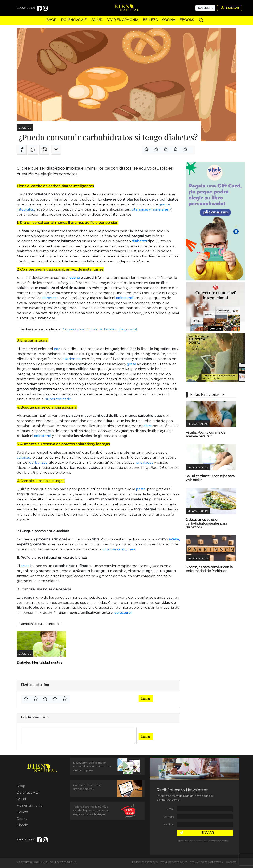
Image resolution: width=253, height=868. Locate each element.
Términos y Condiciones (174, 862)
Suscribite (206, 8)
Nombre (169, 817)
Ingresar (229, 8)
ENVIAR (208, 833)
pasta (140, 489)
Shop (51, 20)
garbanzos (38, 462)
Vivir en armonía (123, 20)
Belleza (150, 20)
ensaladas (145, 462)
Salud (97, 20)
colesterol (125, 298)
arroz (25, 566)
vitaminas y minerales (150, 209)
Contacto (231, 862)
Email (170, 809)
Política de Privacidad (145, 862)
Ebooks (187, 20)
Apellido (169, 824)
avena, (174, 539)
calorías (23, 457)
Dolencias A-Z (74, 20)
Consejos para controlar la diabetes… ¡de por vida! (100, 329)
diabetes (139, 241)
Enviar (146, 698)
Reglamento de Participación (206, 862)
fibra (148, 426)
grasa (132, 364)
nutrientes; (72, 359)
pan (57, 349)
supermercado (58, 399)
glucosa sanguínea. (119, 549)
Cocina (169, 20)
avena (75, 278)
